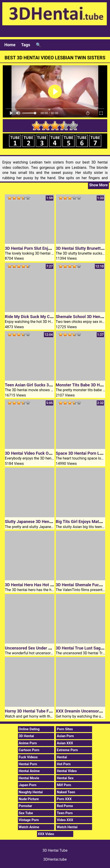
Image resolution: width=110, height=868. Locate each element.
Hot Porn (64, 764)
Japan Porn (28, 785)
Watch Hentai (67, 827)
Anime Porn (28, 743)
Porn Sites (65, 729)
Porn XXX (64, 799)
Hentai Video (67, 771)
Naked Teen (66, 792)
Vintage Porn (29, 820)
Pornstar (25, 806)
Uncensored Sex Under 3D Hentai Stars (41, 648)
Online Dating (29, 729)
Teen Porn (65, 813)
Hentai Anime (29, 771)
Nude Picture (29, 799)
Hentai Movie (29, 778)
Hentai (62, 757)
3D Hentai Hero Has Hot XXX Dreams (39, 585)
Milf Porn (64, 785)
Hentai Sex (65, 778)
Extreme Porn (67, 750)
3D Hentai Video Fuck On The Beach (38, 453)
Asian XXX (65, 743)
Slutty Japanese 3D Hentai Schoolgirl (39, 522)
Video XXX (65, 820)
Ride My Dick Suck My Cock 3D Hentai (40, 317)
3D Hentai (26, 736)
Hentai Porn (28, 764)
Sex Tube (26, 813)
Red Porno (65, 806)
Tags (26, 45)
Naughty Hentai (31, 792)
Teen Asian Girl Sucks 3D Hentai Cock (40, 385)
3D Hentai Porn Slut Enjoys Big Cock (38, 248)
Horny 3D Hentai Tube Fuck (30, 711)
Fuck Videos (28, 757)
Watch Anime (29, 827)
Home (10, 45)
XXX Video (46, 834)
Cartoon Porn (29, 750)
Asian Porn (65, 736)
